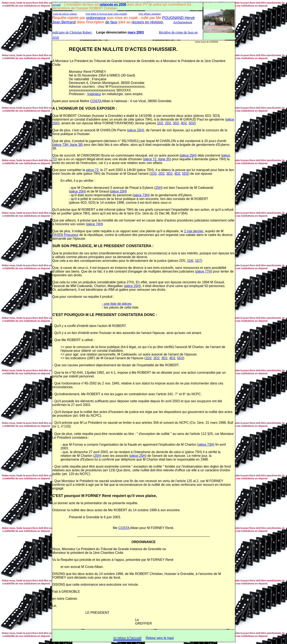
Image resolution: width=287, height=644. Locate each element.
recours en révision (147, 22)
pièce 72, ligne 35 (157, 159)
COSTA (96, 101)
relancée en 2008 (113, 4)
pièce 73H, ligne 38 (68, 145)
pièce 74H (94, 224)
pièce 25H (135, 130)
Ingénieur (94, 94)
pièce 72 (92, 170)
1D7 (198, 261)
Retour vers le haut (160, 638)
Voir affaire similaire (150, 14)
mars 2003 (136, 32)
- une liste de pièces (117, 304)
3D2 (176, 123)
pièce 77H (204, 271)
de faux (111, 22)
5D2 (192, 123)
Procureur (71, 235)
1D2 (160, 123)
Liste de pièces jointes (65, 14)
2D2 (168, 123)
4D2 (184, 123)
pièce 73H (141, 195)
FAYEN (58, 235)
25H (159, 188)
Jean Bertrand (64, 22)
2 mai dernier (194, 231)
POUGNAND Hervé (178, 18)
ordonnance (96, 18)
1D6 (190, 261)
